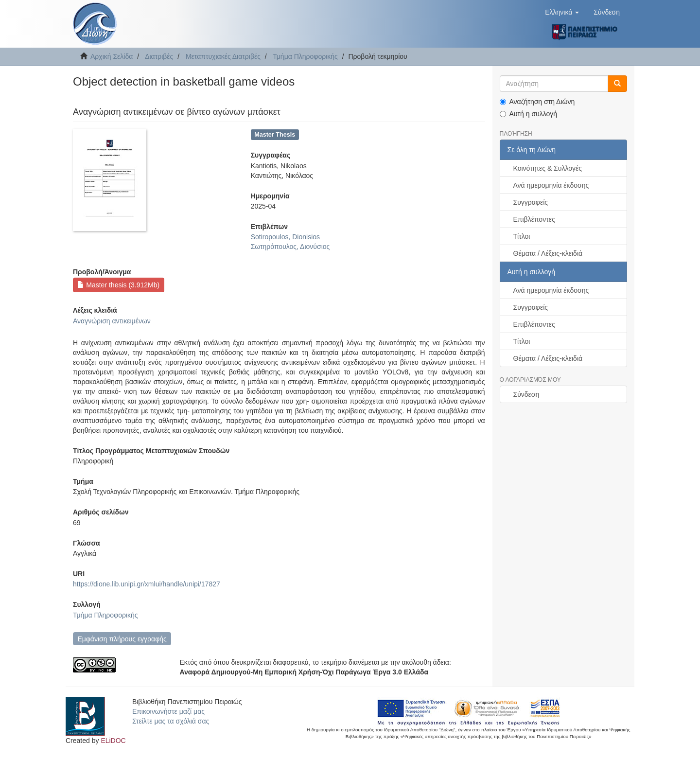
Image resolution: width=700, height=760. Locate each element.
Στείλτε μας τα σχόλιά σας (171, 721)
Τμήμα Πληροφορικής (305, 56)
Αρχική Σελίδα (112, 56)
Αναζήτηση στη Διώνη (537, 102)
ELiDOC (113, 741)
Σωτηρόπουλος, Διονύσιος (290, 247)
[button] (562, 12)
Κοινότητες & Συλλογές (548, 168)
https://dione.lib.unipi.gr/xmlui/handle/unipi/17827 (147, 584)
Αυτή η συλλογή (529, 114)
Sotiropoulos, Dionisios (285, 237)
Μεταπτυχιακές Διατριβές (223, 56)
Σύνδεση (526, 394)
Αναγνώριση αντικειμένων (112, 321)
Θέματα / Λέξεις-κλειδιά (548, 253)
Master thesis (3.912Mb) (118, 285)
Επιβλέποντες (534, 219)
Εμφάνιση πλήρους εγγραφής (122, 639)
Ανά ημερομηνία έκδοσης (551, 185)
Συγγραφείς (531, 202)
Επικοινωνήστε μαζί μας (168, 711)
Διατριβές (159, 56)
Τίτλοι (522, 236)
